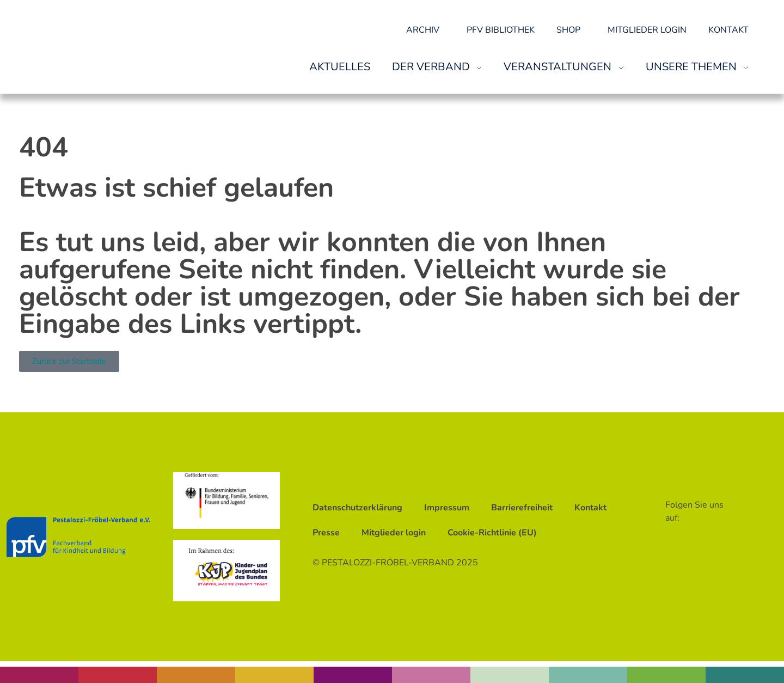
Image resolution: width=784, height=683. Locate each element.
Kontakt (728, 30)
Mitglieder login (647, 30)
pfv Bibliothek (501, 30)
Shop (571, 30)
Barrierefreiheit (522, 508)
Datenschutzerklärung (357, 508)
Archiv (425, 30)
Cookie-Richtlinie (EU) (492, 533)
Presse (326, 533)
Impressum (447, 508)
